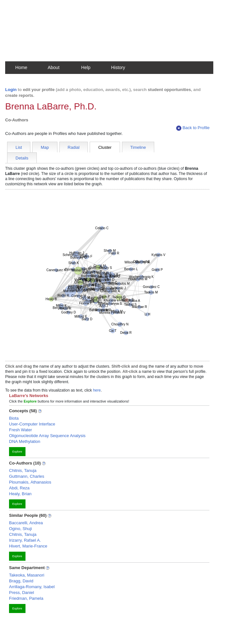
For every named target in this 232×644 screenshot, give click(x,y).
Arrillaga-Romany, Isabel (32, 587)
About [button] (54, 67)
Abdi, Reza (19, 488)
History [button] (118, 67)
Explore (17, 452)
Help (86, 67)
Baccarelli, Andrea (26, 523)
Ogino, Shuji (20, 529)
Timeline (138, 147)
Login (11, 90)
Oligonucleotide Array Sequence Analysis (47, 436)
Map (45, 147)
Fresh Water (20, 430)
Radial (74, 147)
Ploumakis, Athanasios (30, 482)
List (19, 147)
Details (22, 158)
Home (21, 67)
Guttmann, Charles (27, 476)
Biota (14, 418)
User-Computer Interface (32, 424)
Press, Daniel (21, 593)
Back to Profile (193, 128)
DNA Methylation (25, 441)
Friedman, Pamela (26, 598)
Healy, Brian (20, 494)
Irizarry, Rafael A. (25, 540)
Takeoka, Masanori (27, 575)
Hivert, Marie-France (28, 546)
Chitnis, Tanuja (23, 470)
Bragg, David (21, 581)
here (97, 390)
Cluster (105, 147)
